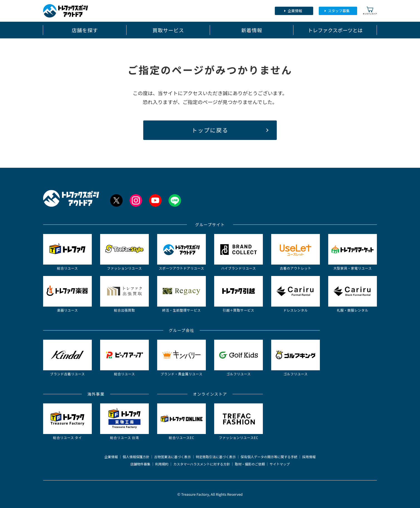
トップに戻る (210, 130)
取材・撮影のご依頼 (250, 464)
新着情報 (252, 30)
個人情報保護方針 (136, 457)
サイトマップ (280, 464)
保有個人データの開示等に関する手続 (269, 457)
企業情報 (295, 11)
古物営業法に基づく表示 (172, 457)
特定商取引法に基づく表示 (216, 457)
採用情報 (309, 457)
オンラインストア (370, 11)
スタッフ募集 (339, 11)
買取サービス (168, 30)
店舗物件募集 (140, 464)
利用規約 (162, 464)
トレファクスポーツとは (335, 30)
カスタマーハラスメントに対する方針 (202, 464)
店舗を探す (85, 30)
